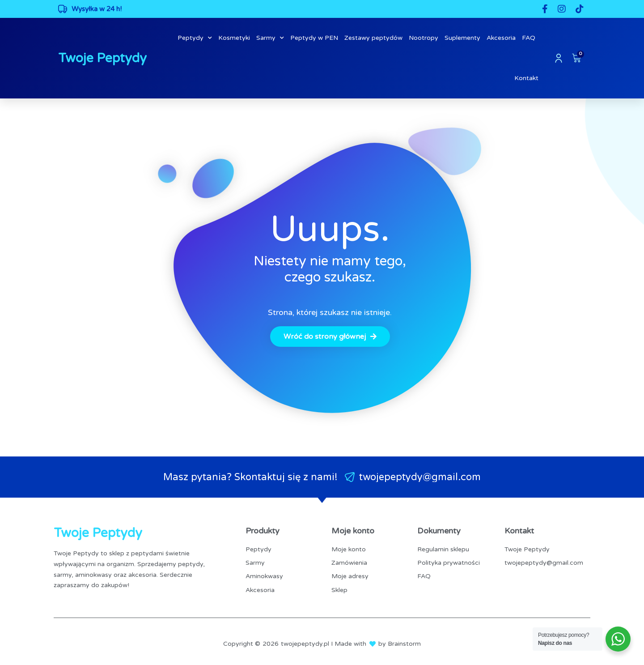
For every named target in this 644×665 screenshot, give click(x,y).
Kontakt (526, 78)
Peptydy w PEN (314, 38)
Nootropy (424, 38)
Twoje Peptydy (102, 58)
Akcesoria (501, 38)
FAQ (529, 38)
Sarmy (270, 38)
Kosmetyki (234, 38)
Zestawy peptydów (373, 38)
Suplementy (462, 38)
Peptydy (195, 38)
